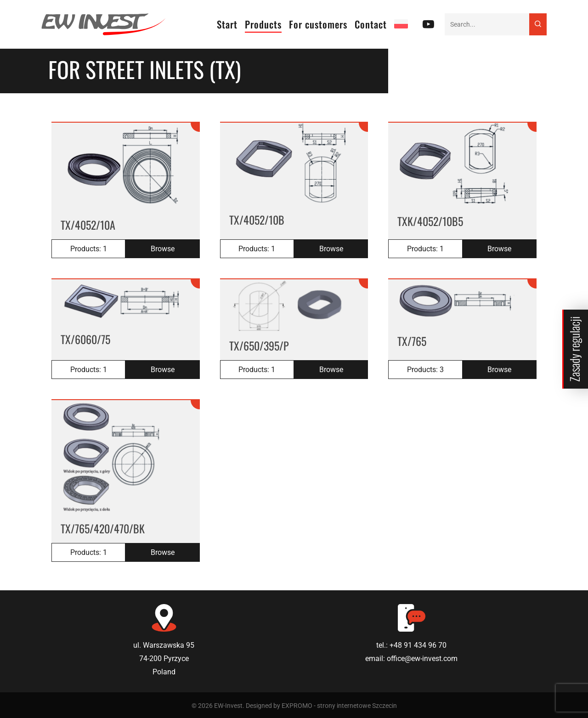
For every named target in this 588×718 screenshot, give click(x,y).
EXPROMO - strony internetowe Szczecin (339, 706)
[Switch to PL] (401, 24)
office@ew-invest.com (422, 659)
